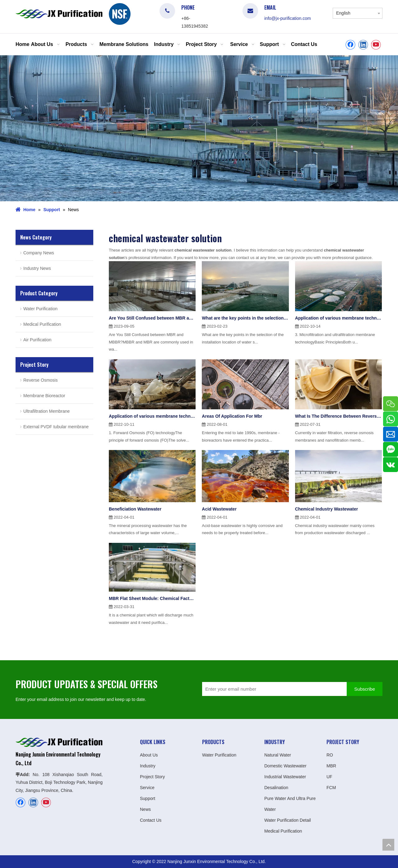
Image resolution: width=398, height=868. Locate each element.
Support (148, 798)
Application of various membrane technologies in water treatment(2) (338, 318)
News (145, 809)
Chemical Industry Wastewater (327, 509)
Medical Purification (42, 324)
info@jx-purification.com (288, 18)
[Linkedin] (363, 45)
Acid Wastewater (219, 509)
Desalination (276, 788)
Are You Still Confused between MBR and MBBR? (152, 318)
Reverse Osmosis (40, 380)
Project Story (152, 777)
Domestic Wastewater (285, 766)
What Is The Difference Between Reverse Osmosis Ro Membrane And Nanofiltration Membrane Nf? (338, 416)
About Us (149, 755)
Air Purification (37, 340)
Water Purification (40, 309)
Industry (148, 766)
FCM (331, 788)
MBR (331, 766)
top (388, 845)
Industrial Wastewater (285, 777)
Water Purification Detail (288, 820)
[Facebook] (350, 45)
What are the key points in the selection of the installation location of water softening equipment (245, 318)
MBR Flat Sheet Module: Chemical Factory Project (152, 598)
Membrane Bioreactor (44, 396)
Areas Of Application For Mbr (232, 416)
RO (330, 755)
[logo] (120, 14)
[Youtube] (376, 45)
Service (147, 788)
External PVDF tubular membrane (56, 427)
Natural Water (278, 755)
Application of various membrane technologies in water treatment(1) (152, 416)
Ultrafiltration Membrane (46, 411)
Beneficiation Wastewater (135, 509)
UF (329, 777)
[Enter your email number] (273, 689)
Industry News (37, 268)
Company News (39, 253)
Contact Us (151, 820)
